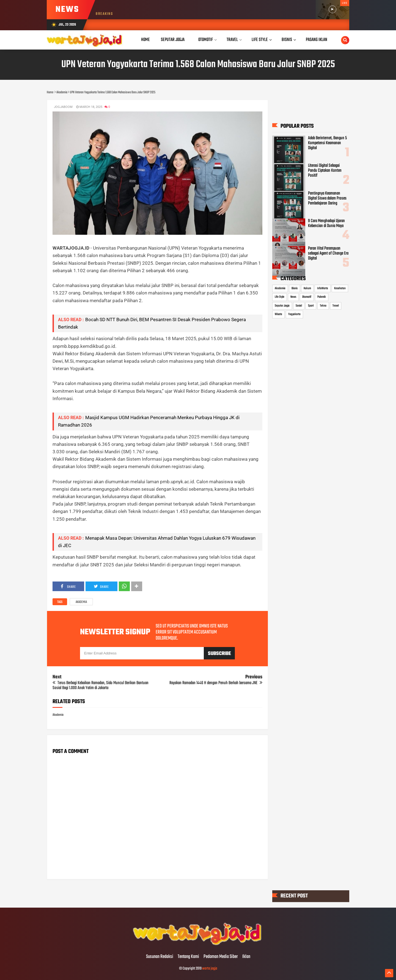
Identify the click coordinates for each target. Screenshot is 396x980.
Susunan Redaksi (160, 957)
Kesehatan (340, 288)
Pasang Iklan (317, 40)
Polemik (322, 297)
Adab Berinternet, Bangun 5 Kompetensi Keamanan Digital (327, 143)
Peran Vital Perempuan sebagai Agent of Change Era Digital (328, 253)
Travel (336, 305)
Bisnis (295, 288)
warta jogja (210, 969)
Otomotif (307, 297)
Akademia (81, 602)
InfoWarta (323, 288)
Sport (311, 305)
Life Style (280, 297)
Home (145, 40)
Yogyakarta (294, 314)
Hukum (307, 288)
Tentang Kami (188, 957)
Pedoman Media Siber (221, 957)
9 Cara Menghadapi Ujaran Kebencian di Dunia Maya (326, 223)
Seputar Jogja (282, 305)
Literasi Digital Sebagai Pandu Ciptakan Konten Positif (325, 171)
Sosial (299, 305)
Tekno (323, 305)
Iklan (246, 957)
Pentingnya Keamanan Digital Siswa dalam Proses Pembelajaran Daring (327, 198)
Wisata (278, 314)
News (293, 297)
